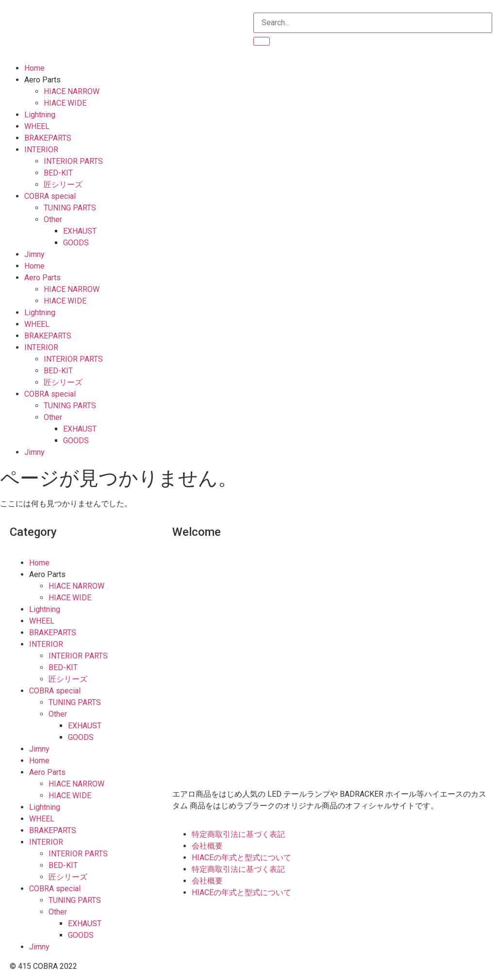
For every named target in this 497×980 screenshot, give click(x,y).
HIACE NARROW (72, 91)
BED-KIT (58, 173)
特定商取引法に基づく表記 (238, 834)
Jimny (34, 254)
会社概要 (207, 846)
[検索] (262, 41)
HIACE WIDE (65, 103)
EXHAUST (80, 231)
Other (53, 219)
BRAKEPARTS (48, 138)
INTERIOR (41, 150)
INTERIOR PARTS (73, 161)
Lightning (40, 115)
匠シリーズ (63, 185)
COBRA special (50, 196)
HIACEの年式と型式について (241, 858)
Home (34, 68)
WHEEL (37, 126)
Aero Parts (42, 80)
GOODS (76, 243)
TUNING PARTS (70, 208)
